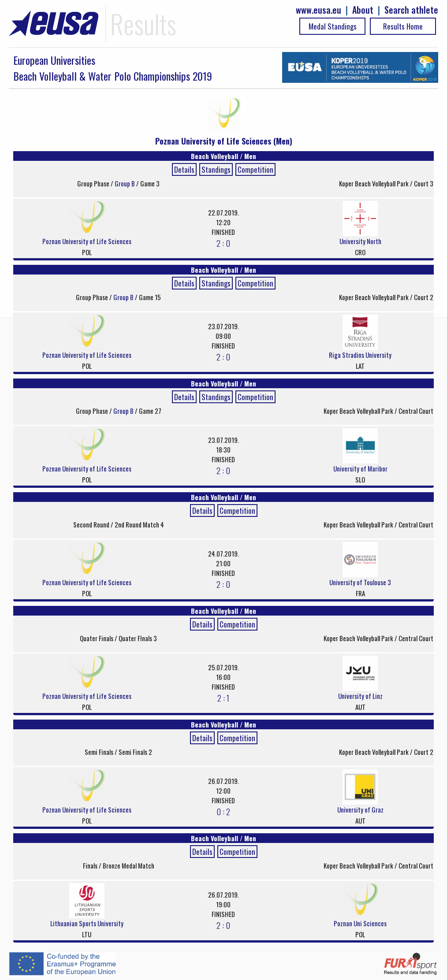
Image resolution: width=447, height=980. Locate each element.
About (363, 10)
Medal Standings (333, 26)
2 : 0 (223, 243)
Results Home (403, 26)
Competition (255, 169)
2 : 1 (223, 698)
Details (184, 169)
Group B (125, 183)
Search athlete (411, 10)
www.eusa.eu (318, 10)
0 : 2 (223, 811)
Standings (216, 169)
